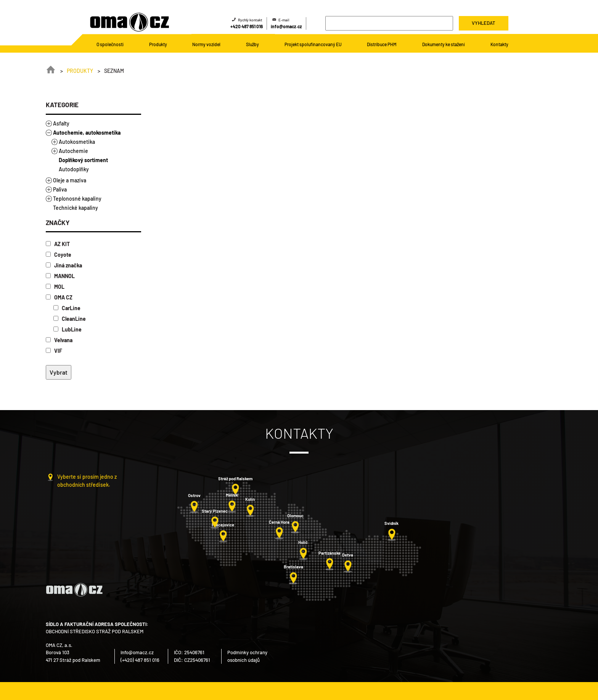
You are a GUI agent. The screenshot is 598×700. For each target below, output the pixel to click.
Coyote (59, 255)
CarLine (67, 308)
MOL (55, 287)
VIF (54, 351)
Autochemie (73, 151)
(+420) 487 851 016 (140, 660)
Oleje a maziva (70, 180)
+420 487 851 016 (247, 26)
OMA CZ (59, 297)
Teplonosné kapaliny (77, 199)
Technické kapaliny (76, 208)
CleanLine (70, 319)
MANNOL (60, 276)
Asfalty (61, 123)
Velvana (59, 340)
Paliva (60, 189)
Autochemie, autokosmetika (87, 133)
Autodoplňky (74, 169)
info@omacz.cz (286, 26)
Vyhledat (483, 23)
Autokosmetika (77, 142)
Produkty (80, 71)
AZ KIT (58, 244)
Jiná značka (64, 265)
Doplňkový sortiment (83, 160)
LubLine (68, 329)
